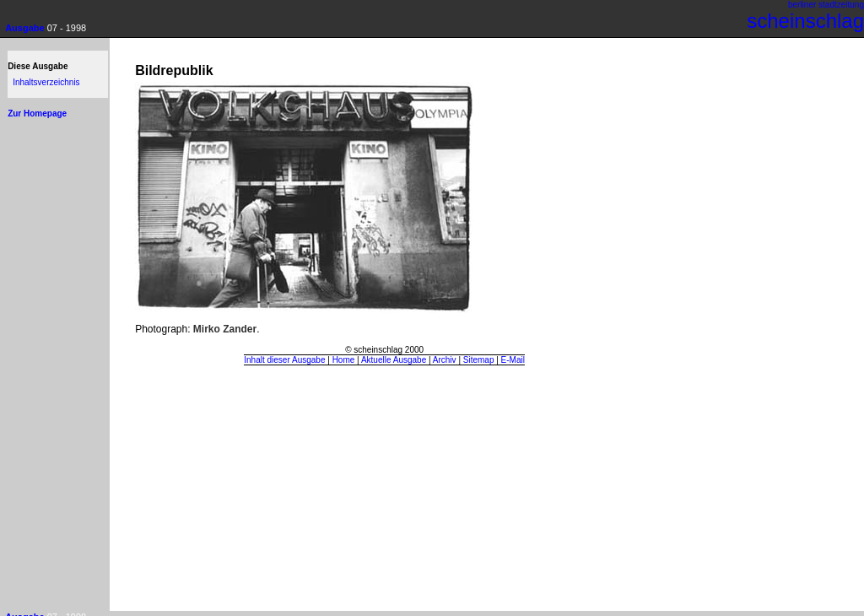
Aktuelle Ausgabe (394, 360)
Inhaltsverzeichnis (46, 82)
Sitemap (479, 360)
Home (344, 360)
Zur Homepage (37, 113)
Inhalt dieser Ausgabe (284, 360)
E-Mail (513, 360)
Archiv (445, 360)
